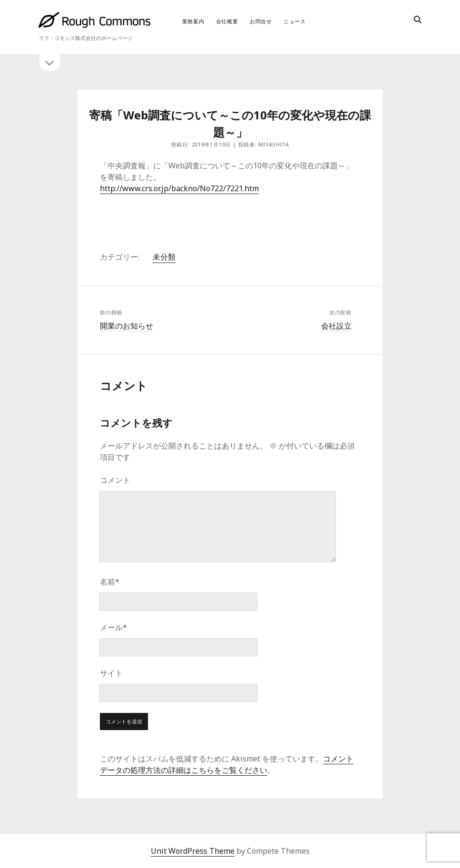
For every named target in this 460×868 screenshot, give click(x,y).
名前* (110, 582)
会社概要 (227, 21)
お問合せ (261, 21)
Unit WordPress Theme (193, 851)
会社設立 (336, 326)
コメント (115, 480)
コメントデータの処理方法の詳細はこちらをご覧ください (227, 764)
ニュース (295, 21)
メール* (113, 627)
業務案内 (193, 21)
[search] (418, 20)
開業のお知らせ (127, 326)
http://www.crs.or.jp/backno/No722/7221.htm (179, 188)
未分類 (164, 257)
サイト (111, 673)
